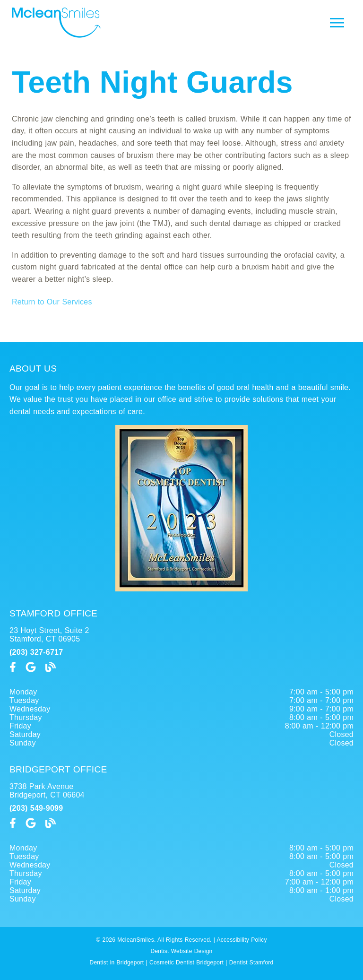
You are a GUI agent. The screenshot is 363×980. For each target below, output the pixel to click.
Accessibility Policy (242, 940)
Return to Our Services (52, 302)
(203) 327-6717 (36, 652)
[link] (13, 667)
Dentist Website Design (182, 951)
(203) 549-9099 (36, 808)
